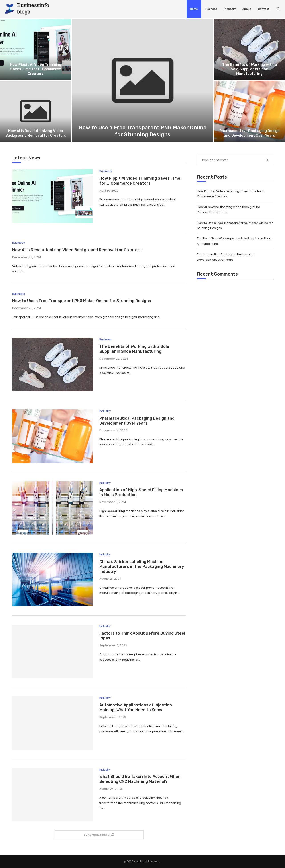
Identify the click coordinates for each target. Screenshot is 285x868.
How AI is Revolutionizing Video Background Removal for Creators (36, 133)
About (247, 9)
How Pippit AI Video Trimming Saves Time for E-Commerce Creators (36, 69)
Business (211, 9)
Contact (264, 9)
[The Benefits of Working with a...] (249, 49)
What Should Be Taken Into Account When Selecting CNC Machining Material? (140, 779)
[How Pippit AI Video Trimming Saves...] (36, 49)
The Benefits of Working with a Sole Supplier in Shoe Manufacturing (249, 69)
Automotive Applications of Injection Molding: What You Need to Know (136, 707)
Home (194, 9)
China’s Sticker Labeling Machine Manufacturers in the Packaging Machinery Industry (142, 567)
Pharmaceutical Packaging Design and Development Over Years (249, 133)
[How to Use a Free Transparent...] (142, 80)
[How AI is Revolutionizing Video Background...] (36, 111)
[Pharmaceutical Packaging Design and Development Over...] (249, 111)
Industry (230, 9)
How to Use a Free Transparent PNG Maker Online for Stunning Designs (82, 301)
